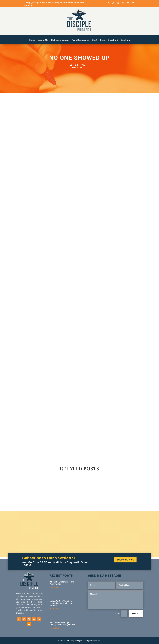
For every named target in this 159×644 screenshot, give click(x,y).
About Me (43, 40)
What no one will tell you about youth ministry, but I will (62, 624)
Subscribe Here (125, 560)
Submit (136, 613)
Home (32, 40)
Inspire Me (78, 68)
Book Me (125, 40)
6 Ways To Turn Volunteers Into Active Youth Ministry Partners (61, 603)
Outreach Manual (60, 40)
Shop (102, 40)
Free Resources (80, 40)
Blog (94, 40)
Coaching (113, 40)
